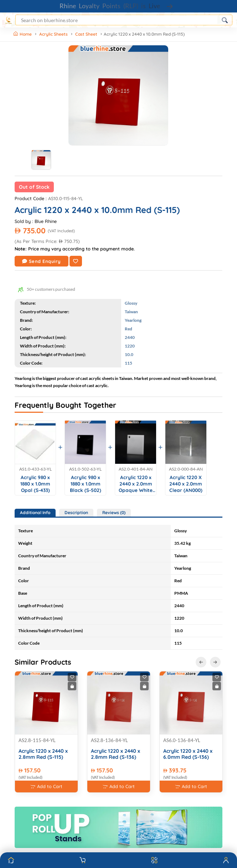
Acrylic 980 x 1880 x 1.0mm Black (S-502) (86, 483)
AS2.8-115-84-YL (37, 740)
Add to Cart (46, 786)
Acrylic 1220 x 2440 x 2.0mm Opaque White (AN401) (136, 484)
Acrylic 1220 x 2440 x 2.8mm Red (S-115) (43, 754)
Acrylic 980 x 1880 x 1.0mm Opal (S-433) (35, 483)
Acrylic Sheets (53, 34)
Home (23, 34)
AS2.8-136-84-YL (109, 740)
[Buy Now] (72, 686)
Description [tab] (76, 512)
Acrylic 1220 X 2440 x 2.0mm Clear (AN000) (186, 483)
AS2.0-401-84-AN (136, 469)
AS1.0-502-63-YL (85, 469)
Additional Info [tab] (35, 512)
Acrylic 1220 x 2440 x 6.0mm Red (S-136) (188, 754)
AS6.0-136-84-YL (182, 740)
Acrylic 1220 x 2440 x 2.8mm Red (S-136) (115, 754)
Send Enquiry (42, 261)
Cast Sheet (86, 34)
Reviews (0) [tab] (114, 512)
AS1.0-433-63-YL (35, 469)
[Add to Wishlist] (76, 261)
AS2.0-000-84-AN (186, 469)
